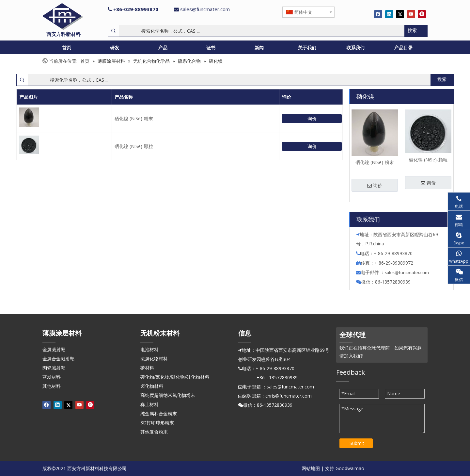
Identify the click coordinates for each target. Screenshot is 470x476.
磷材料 (147, 368)
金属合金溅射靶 (58, 359)
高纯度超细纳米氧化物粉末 (168, 395)
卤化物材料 (152, 386)
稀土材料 (149, 404)
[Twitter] (400, 14)
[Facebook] (378, 14)
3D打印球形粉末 (157, 423)
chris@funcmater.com (289, 396)
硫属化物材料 (154, 359)
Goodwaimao (350, 468)
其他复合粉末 (154, 432)
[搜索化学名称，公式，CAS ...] (262, 31)
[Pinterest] (422, 14)
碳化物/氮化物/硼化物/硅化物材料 (175, 377)
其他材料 (52, 386)
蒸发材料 (52, 377)
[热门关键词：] (416, 31)
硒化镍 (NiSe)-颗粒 (134, 146)
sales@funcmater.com (205, 9)
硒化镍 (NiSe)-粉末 (134, 118)
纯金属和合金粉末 (159, 413)
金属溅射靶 (54, 349)
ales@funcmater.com (408, 272)
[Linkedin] (389, 14)
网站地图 (311, 468)
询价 (312, 118)
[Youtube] (411, 14)
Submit (357, 443)
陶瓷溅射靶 (54, 368)
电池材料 (149, 349)
